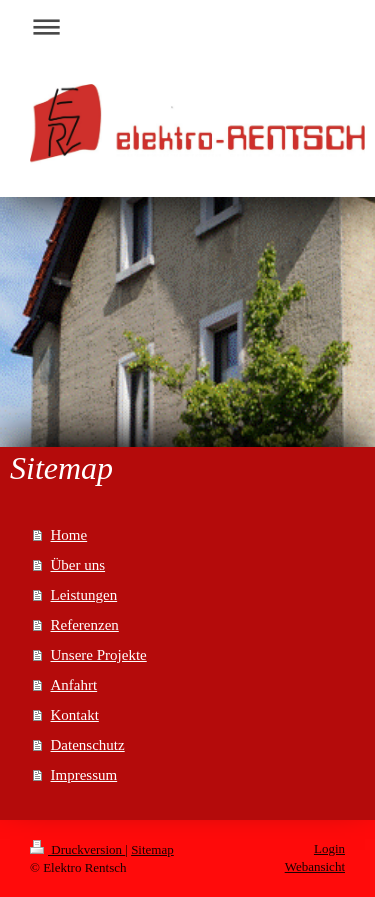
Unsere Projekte (99, 655)
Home (69, 535)
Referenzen (85, 625)
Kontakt (75, 715)
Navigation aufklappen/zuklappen (187, 26)
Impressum (84, 775)
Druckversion (77, 849)
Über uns (78, 565)
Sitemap (152, 849)
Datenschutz (88, 745)
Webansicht (315, 866)
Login (329, 848)
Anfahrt (74, 685)
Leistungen (84, 595)
